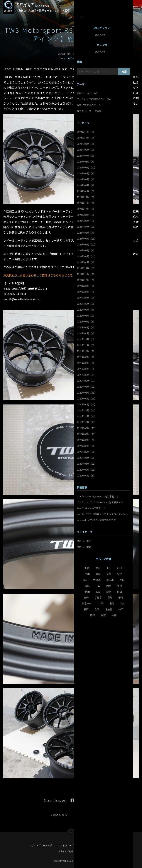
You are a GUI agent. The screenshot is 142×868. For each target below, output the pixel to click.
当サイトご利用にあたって (71, 851)
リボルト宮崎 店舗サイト (100, 845)
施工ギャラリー (75, 58)
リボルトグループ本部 (41, 845)
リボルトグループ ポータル (70, 845)
